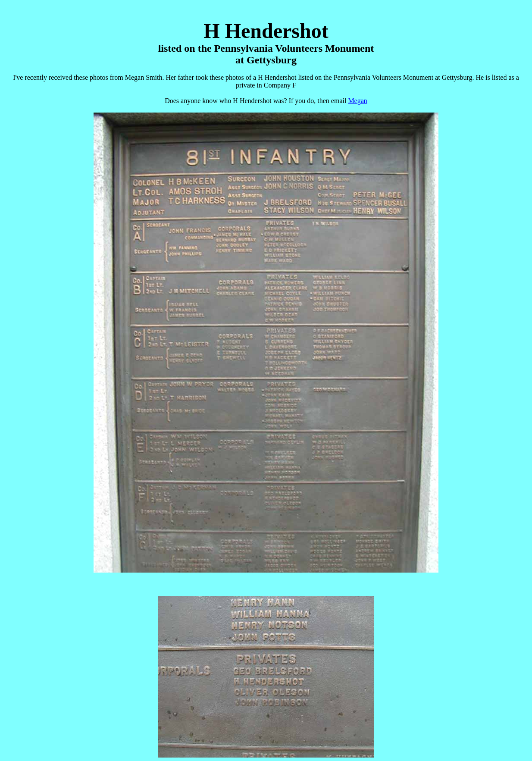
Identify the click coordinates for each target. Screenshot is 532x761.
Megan (357, 101)
